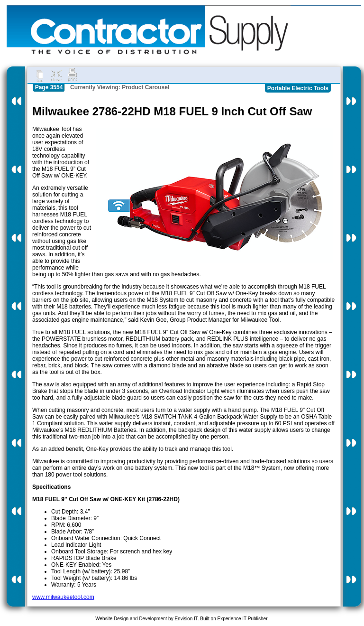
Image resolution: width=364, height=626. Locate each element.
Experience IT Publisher (242, 619)
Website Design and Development (131, 619)
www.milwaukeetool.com (63, 597)
